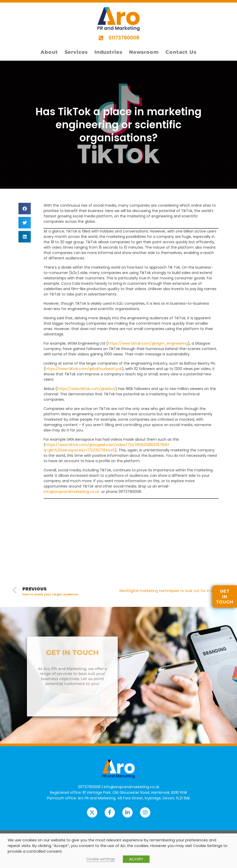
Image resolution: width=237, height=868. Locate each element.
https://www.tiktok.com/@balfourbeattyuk (84, 369)
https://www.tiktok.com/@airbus (86, 389)
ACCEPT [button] (136, 859)
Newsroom (144, 52)
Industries (108, 52)
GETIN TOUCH (225, 596)
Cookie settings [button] (101, 859)
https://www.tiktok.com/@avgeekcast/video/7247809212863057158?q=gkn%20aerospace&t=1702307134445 (106, 447)
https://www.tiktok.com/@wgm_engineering (148, 343)
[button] (25, 209)
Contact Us (181, 52)
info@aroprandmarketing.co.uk (71, 492)
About (49, 52)
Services (76, 52)
